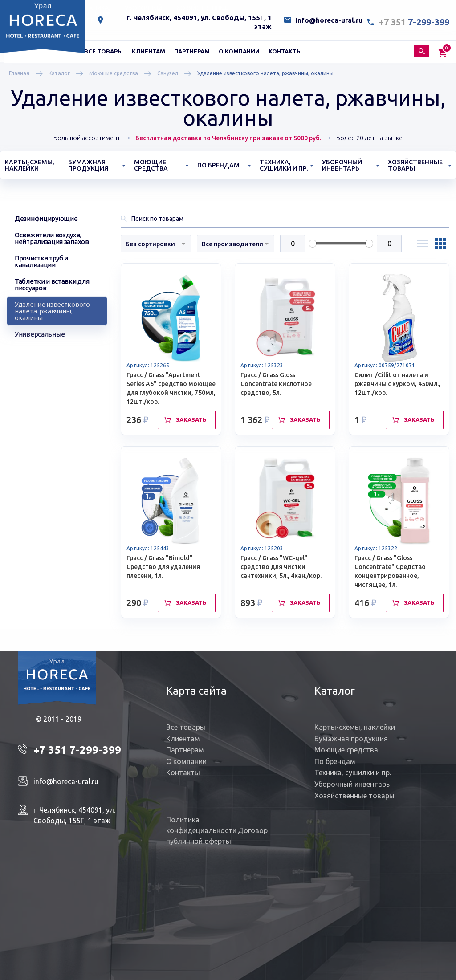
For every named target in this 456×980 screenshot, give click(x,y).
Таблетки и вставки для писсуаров (52, 285)
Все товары (104, 51)
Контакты (285, 51)
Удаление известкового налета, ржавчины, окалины (52, 311)
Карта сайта (196, 691)
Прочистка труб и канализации (41, 261)
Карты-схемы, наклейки (30, 165)
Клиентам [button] (149, 51)
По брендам (335, 761)
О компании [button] (239, 51)
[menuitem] (104, 51)
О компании (186, 761)
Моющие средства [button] (151, 165)
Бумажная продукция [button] (88, 165)
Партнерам (192, 51)
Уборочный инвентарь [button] (342, 165)
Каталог (335, 691)
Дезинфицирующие (46, 218)
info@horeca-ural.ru (329, 20)
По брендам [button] (218, 165)
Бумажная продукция (351, 739)
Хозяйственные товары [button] (415, 165)
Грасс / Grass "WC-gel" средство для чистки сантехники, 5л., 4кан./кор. (281, 567)
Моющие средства (346, 750)
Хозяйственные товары (354, 796)
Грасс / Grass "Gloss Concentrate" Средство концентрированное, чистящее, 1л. (390, 571)
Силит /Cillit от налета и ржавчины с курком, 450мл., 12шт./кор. (397, 384)
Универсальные (40, 334)
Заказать (191, 419)
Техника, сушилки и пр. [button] (284, 165)
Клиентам (183, 739)
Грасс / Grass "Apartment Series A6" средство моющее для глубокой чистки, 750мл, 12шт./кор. (171, 388)
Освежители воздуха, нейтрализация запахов (52, 238)
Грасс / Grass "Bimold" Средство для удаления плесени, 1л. (163, 567)
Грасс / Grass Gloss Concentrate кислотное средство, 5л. (276, 384)
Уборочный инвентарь (352, 784)
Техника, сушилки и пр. (353, 773)
